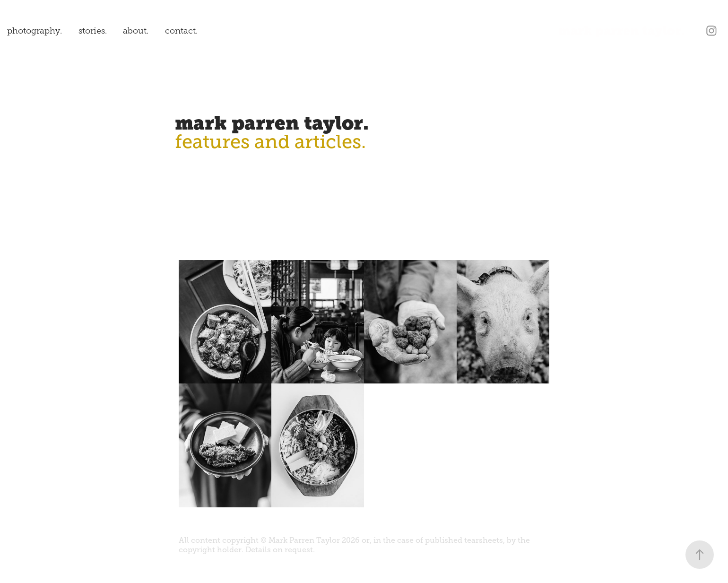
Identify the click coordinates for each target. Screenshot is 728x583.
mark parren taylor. (622, 31)
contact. (181, 31)
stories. (93, 31)
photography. (35, 31)
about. (136, 31)
